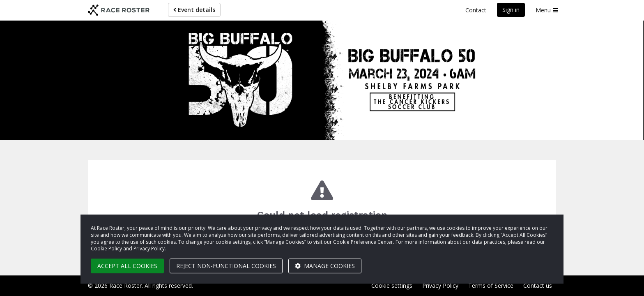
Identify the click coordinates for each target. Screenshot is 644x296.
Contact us (538, 286)
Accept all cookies (127, 266)
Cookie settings (392, 286)
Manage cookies (325, 266)
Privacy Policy (440, 286)
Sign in (511, 10)
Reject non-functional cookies (226, 266)
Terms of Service (491, 286)
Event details (194, 10)
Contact (476, 10)
